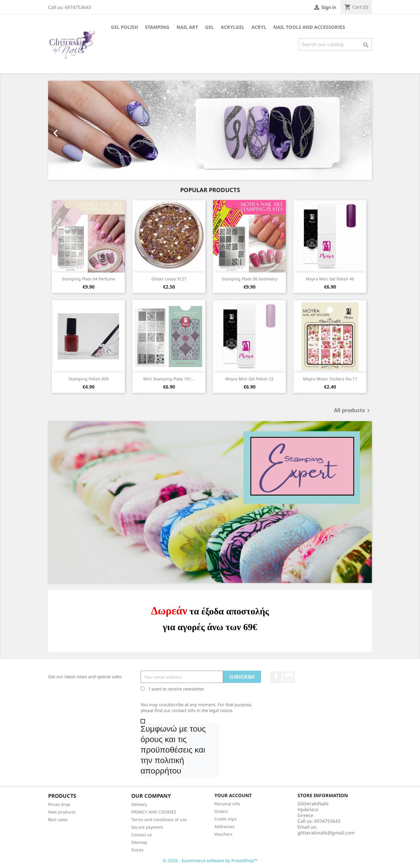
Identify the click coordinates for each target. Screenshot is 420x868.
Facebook (276, 677)
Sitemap (139, 842)
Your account (233, 795)
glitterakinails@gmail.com (326, 833)
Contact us (142, 835)
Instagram (289, 677)
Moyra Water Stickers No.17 (330, 379)
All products (353, 411)
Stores (137, 850)
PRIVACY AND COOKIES (154, 812)
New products (62, 812)
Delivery (139, 804)
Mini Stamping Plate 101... (169, 379)
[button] (72, 130)
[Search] (335, 44)
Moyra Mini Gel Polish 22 (249, 379)
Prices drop (59, 804)
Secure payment (147, 827)
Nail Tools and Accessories (309, 27)
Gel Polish (124, 27)
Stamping (157, 27)
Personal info (227, 804)
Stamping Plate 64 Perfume (89, 279)
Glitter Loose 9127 (169, 279)
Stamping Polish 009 (89, 379)
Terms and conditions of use (159, 819)
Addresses (225, 826)
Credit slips (225, 819)
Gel (209, 27)
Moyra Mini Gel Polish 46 (330, 279)
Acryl (259, 27)
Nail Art (187, 27)
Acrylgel (233, 27)
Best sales (58, 819)
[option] (210, 130)
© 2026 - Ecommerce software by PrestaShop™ (210, 860)
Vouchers (223, 834)
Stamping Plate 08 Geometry (250, 279)
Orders (221, 811)
